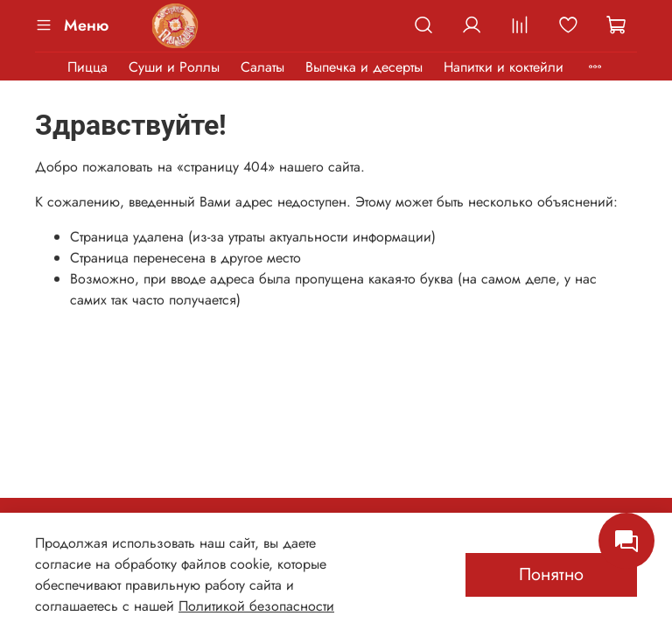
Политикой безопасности (256, 606)
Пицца (87, 67)
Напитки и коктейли (504, 67)
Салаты (262, 67)
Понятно (551, 574)
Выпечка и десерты (364, 67)
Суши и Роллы (174, 67)
